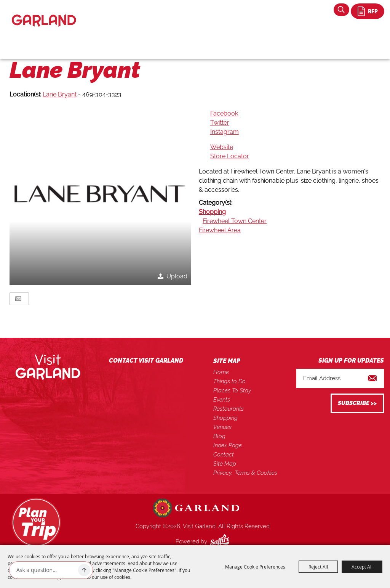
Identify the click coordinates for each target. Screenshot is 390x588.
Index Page (228, 445)
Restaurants (229, 409)
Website (222, 147)
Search (341, 10)
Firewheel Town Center (235, 221)
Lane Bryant (60, 94)
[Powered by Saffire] (221, 541)
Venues (222, 427)
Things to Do (229, 381)
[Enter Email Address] (340, 378)
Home (221, 372)
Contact (224, 455)
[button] (100, 194)
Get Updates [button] (357, 403)
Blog (219, 436)
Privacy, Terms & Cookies (245, 473)
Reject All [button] (318, 567)
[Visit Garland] (44, 14)
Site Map (225, 464)
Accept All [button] (362, 567)
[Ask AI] (46, 570)
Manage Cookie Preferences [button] (255, 567)
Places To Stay (232, 390)
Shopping (212, 212)
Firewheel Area (220, 230)
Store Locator (230, 156)
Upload (177, 276)
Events (222, 400)
